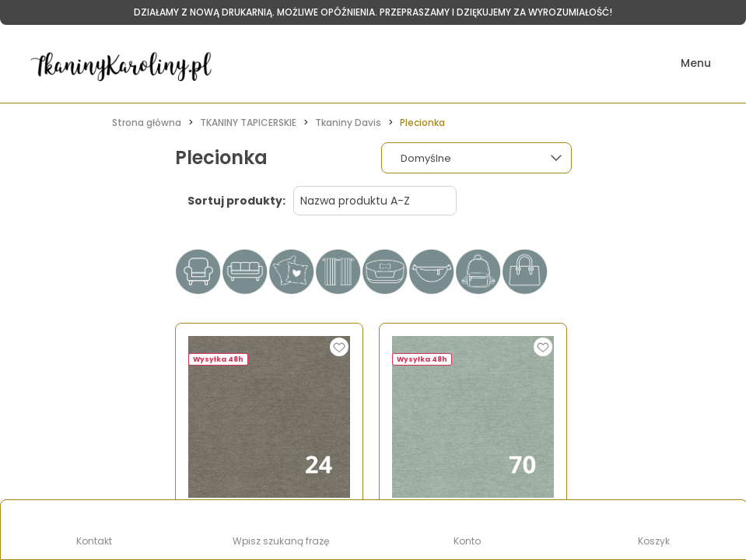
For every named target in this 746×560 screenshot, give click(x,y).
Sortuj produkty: (236, 201)
